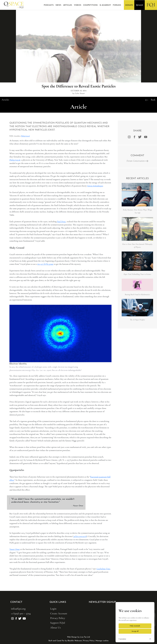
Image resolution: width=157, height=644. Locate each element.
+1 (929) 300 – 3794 (21, 613)
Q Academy (105, 5)
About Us (55, 627)
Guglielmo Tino (103, 569)
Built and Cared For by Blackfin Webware (65, 641)
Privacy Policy (58, 618)
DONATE (129, 5)
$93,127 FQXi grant (45, 264)
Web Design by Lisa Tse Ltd (78, 637)
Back (153, 100)
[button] (140, 5)
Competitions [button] (90, 5)
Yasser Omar (15, 549)
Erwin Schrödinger (95, 186)
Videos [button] (78, 5)
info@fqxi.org (18, 609)
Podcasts (49, 5)
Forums (117, 5)
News (58, 5)
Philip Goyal (25, 136)
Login (53, 609)
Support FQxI (58, 623)
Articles (68, 5)
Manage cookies (102, 641)
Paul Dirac (61, 222)
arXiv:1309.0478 (80, 536)
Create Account (59, 613)
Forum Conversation (137, 161)
